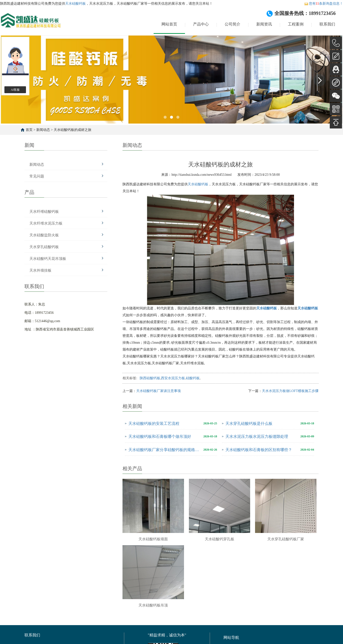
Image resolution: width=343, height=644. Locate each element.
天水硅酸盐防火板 (44, 235)
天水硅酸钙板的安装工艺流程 (154, 423)
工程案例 (296, 24)
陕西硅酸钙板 (150, 378)
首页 (29, 130)
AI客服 (15, 90)
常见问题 (37, 176)
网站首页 (169, 24)
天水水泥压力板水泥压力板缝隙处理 (257, 436)
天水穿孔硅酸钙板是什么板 (249, 423)
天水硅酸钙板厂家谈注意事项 (159, 391)
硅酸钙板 (193, 378)
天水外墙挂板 (40, 270)
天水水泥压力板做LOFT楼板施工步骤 (290, 391)
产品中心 (201, 24)
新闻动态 (43, 130)
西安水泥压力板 (173, 378)
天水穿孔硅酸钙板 (44, 247)
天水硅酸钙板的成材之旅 (73, 130)
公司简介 (233, 24)
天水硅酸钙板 (75, 4)
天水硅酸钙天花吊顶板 (48, 259)
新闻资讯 (264, 24)
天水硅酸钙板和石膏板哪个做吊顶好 (160, 436)
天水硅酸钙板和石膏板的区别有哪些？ (259, 450)
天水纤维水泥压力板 (46, 223)
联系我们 (327, 24)
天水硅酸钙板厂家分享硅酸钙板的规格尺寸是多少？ (165, 450)
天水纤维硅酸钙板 (44, 212)
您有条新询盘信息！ (324, 4)
